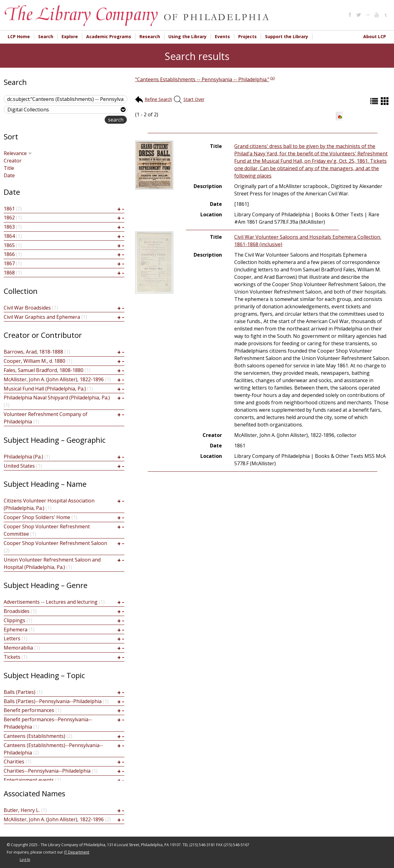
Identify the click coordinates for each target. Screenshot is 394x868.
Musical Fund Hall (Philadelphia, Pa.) (45, 389)
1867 (9, 263)
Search (46, 36)
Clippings (14, 620)
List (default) (375, 101)
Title (9, 168)
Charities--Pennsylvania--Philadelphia (47, 771)
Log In (25, 860)
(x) (272, 78)
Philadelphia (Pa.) (23, 457)
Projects (247, 36)
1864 (9, 236)
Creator (13, 161)
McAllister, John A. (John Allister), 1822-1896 (54, 379)
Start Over (194, 99)
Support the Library (287, 36)
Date (9, 175)
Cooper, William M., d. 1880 (34, 361)
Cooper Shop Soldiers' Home (37, 517)
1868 (9, 273)
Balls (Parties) (20, 692)
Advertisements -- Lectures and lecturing (51, 602)
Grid (385, 101)
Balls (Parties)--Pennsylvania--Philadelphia (53, 701)
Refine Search (158, 99)
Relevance (18, 153)
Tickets (12, 657)
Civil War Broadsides (27, 308)
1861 (9, 209)
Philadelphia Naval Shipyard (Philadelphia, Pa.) (57, 398)
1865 (9, 245)
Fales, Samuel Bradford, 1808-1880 (44, 370)
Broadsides (17, 611)
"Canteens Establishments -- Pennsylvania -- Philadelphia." (202, 79)
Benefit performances (29, 710)
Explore (70, 36)
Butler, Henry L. (22, 810)
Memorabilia (18, 648)
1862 (9, 218)
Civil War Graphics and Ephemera (42, 317)
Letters (12, 638)
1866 (9, 254)
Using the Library (187, 36)
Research (150, 36)
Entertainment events (29, 780)
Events (222, 36)
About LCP (375, 36)
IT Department (77, 852)
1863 (9, 227)
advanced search (85, 120)
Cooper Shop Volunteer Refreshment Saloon (55, 543)
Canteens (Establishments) (34, 736)
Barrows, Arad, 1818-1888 (33, 352)
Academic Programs (109, 36)
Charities (14, 762)
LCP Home (19, 36)
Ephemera (16, 630)
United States (19, 466)
